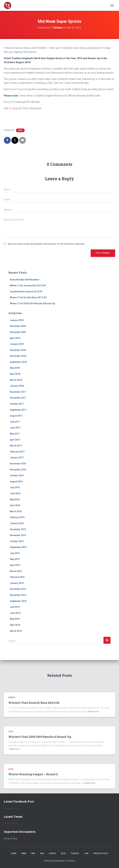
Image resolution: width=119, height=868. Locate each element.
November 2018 (18, 356)
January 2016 (17, 523)
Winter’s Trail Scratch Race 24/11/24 (28, 297)
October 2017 (17, 404)
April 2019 (15, 338)
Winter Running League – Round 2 (33, 774)
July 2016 (15, 487)
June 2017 (15, 428)
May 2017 (15, 434)
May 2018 (15, 368)
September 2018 (18, 362)
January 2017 (17, 458)
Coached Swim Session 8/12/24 (26, 292)
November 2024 (18, 332)
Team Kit (75, 853)
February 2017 (17, 452)
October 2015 (17, 541)
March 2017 (16, 446)
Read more (93, 711)
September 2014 (18, 601)
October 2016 (17, 475)
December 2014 (18, 589)
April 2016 (15, 505)
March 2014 (16, 631)
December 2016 (18, 464)
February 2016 (17, 517)
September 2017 (18, 410)
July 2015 (15, 553)
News (20, 130)
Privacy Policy (11, 839)
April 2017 (15, 440)
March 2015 (16, 571)
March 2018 (16, 380)
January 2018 (17, 386)
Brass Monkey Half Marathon (25, 280)
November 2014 (18, 595)
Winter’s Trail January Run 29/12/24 (28, 286)
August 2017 (16, 416)
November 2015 (18, 535)
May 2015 (15, 559)
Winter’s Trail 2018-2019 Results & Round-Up (32, 303)
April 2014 (15, 625)
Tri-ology (14, 108)
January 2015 (17, 583)
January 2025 (17, 320)
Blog (63, 853)
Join (86, 853)
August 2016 (16, 482)
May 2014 (15, 619)
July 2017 (15, 422)
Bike (33, 853)
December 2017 (18, 392)
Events (12, 698)
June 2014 (15, 613)
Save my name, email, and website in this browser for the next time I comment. (46, 244)
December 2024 (18, 326)
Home (14, 853)
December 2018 (18, 350)
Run (42, 853)
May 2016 (15, 499)
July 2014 (15, 607)
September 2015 (18, 547)
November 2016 (18, 470)
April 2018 (15, 374)
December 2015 (18, 529)
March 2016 (16, 511)
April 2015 (15, 565)
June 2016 (15, 493)
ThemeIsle (70, 861)
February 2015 (17, 577)
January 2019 (17, 344)
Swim (24, 853)
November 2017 (18, 398)
